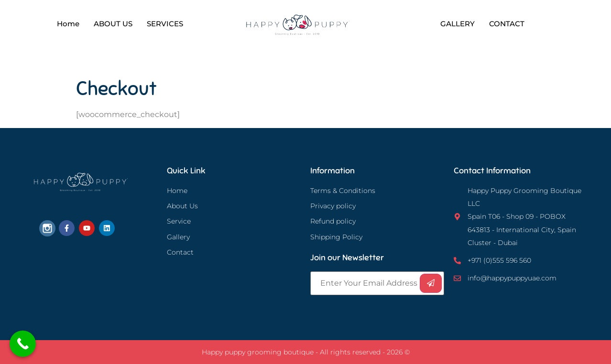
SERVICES (165, 24)
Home (68, 24)
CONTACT (507, 24)
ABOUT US (113, 24)
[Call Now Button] (23, 344)
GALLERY (458, 24)
